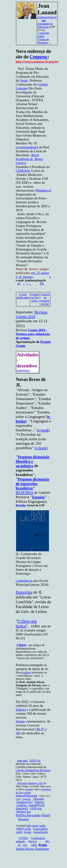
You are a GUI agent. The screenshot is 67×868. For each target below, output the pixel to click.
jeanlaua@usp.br (47, 17)
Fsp (30, 284)
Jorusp (28, 832)
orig (39, 808)
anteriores (23, 370)
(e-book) (41, 448)
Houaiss (24, 819)
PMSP (20, 829)
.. (50, 43)
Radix (43, 845)
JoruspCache (41, 832)
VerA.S (33, 841)
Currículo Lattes (43, 35)
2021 (30, 783)
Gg (24, 284)
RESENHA (24, 493)
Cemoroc (39, 57)
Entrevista (24, 592)
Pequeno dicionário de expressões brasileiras (33, 484)
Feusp (24, 80)
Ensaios (38, 497)
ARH (34, 845)
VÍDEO (21, 645)
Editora (21, 710)
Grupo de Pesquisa (43, 41)
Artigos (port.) (35, 298)
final (46, 815)
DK (42, 284)
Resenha (21, 505)
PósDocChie (24, 812)
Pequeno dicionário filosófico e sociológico (33, 461)
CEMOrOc (23, 171)
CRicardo (39, 799)
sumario (20, 841)
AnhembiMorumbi (26, 796)
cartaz (35, 826)
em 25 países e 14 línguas (32, 275)
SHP (44, 21)
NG (47, 841)
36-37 (40, 729)
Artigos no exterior (45, 299)
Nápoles (39, 802)
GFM (33, 808)
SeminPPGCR (37, 805)
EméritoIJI (22, 808)
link (29, 826)
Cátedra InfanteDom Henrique (33, 770)
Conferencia (38, 838)
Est (27, 284)
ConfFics (22, 805)
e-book (43, 430)
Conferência (24, 581)
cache (29, 789)
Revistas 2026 (32, 314)
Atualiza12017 (25, 802)
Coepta (21, 346)
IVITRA (23, 838)
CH (25, 845)
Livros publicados (23, 296)
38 (17, 733)
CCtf (18, 799)
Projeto (46, 342)
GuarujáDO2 (40, 829)
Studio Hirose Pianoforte (32, 849)
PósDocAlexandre (28, 815)
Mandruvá (43, 190)
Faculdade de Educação (45, 25)
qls (19, 284)
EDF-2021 (22, 761)
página (26, 672)
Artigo (20, 721)
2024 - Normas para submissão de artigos (33, 334)
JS (19, 845)
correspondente (27, 147)
